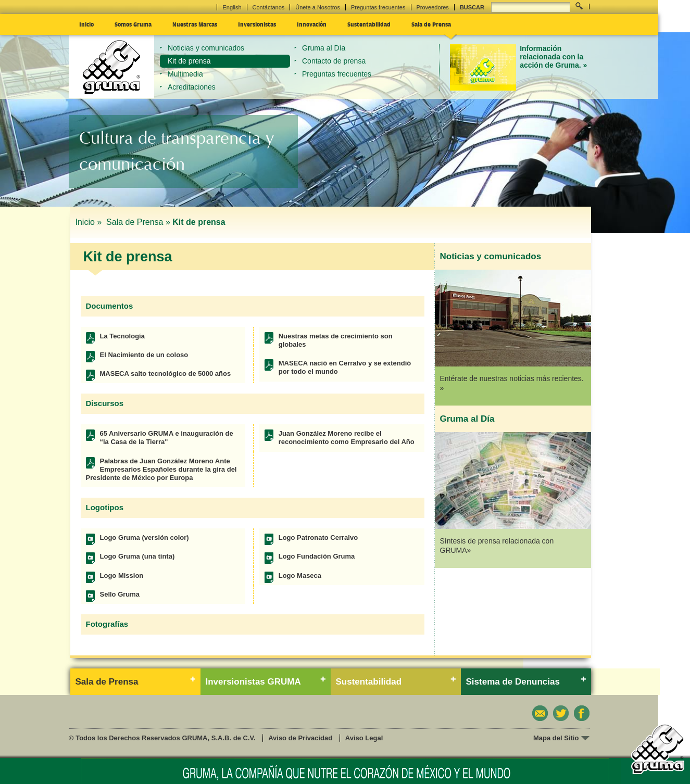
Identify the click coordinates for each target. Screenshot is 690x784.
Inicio (86, 24)
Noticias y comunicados (206, 48)
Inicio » (90, 222)
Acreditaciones (192, 87)
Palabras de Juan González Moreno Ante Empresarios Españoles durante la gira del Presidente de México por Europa (161, 470)
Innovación (312, 24)
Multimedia (185, 74)
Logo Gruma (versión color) (145, 538)
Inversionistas (257, 24)
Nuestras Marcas (195, 24)
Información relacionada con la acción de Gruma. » (553, 57)
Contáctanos (269, 7)
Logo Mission (122, 576)
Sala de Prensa (431, 24)
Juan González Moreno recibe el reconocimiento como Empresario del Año (347, 438)
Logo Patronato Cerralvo (318, 538)
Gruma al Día (324, 48)
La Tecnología (122, 336)
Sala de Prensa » (138, 222)
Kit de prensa (189, 61)
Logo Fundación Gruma (317, 556)
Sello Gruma (120, 594)
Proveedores (433, 7)
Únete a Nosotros (318, 7)
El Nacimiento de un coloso (144, 355)
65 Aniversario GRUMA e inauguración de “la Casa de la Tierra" (167, 438)
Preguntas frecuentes (378, 7)
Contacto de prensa (334, 61)
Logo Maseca (300, 576)
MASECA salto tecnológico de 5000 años (166, 374)
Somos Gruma (133, 24)
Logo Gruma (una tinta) (137, 556)
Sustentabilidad (369, 24)
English (232, 7)
